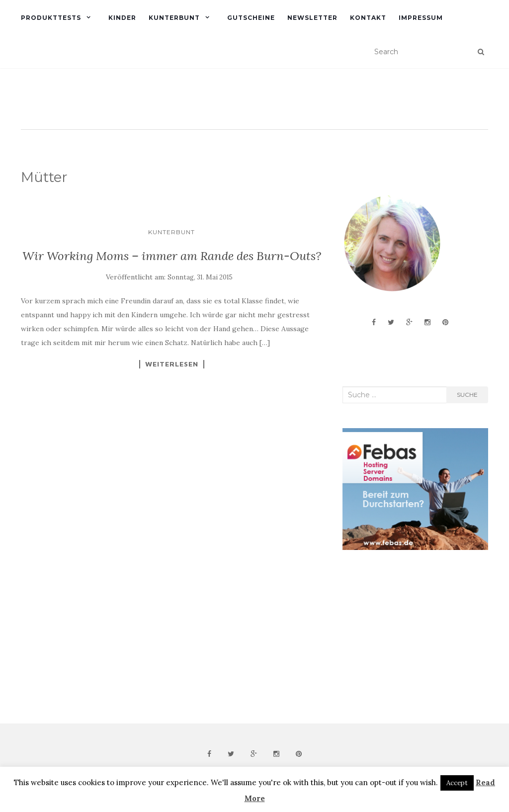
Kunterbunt (174, 18)
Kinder (122, 18)
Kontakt (368, 18)
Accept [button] (457, 783)
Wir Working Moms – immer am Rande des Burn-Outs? (172, 256)
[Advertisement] (417, 637)
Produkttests (51, 18)
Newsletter (312, 18)
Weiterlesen (172, 364)
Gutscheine (251, 18)
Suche (467, 395)
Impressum (421, 18)
